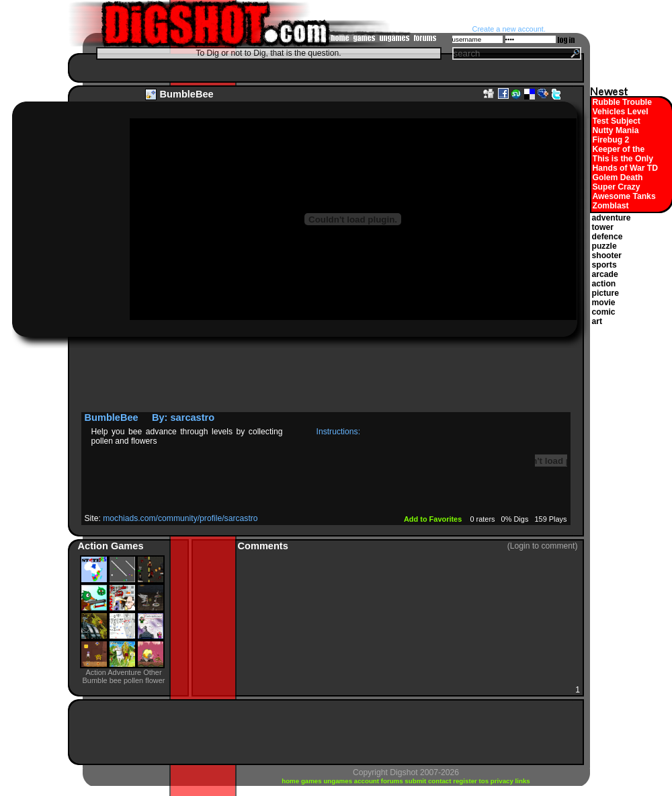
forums (393, 781)
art (597, 321)
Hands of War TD (625, 168)
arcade (605, 274)
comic (604, 312)
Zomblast (611, 206)
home (291, 781)
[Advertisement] (323, 68)
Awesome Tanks (624, 196)
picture (606, 293)
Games (127, 546)
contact (440, 781)
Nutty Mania (616, 130)
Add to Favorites (434, 519)
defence (607, 237)
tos (485, 781)
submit (416, 781)
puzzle (604, 246)
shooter (607, 255)
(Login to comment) (543, 546)
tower (603, 227)
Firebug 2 (611, 140)
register (466, 781)
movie (604, 303)
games (312, 781)
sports (604, 265)
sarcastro (193, 417)
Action (94, 546)
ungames (338, 781)
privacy (503, 781)
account (368, 781)
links (523, 781)
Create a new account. (509, 29)
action (604, 284)
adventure (612, 218)
